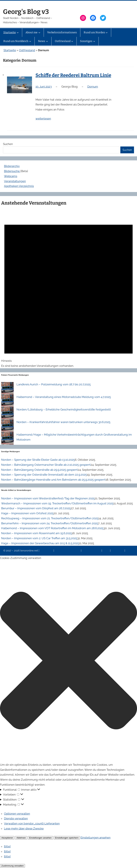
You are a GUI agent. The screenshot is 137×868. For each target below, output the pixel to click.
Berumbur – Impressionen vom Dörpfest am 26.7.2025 (36, 508)
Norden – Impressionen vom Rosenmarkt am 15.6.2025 (36, 533)
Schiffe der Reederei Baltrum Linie (73, 75)
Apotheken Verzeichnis (19, 186)
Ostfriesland (27, 50)
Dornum (93, 87)
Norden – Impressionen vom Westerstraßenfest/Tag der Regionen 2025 (48, 498)
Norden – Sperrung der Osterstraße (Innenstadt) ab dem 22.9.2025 (44, 475)
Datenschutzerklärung (68, 551)
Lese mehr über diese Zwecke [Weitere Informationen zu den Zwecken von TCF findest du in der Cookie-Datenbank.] (24, 828)
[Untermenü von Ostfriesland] (72, 41)
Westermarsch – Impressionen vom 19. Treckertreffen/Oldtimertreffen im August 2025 (57, 503)
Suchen (8, 144)
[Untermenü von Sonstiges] (94, 41)
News (106, 551)
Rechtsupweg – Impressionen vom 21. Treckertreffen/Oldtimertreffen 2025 (50, 518)
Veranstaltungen (15, 181)
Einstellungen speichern (67, 838)
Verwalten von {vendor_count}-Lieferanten (32, 823)
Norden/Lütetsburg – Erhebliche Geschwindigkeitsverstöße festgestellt (64, 409)
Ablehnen (21, 838)
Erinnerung (118, 551)
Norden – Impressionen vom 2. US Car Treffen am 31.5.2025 (39, 538)
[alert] (68, 288)
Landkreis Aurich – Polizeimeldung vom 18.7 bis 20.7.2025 (54, 384)
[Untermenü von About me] (39, 32)
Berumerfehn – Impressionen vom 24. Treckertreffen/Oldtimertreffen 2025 (50, 523)
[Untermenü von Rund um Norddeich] (30, 41)
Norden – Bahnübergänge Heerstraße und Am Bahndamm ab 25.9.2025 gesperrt (53, 480)
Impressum (47, 551)
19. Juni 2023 (44, 87)
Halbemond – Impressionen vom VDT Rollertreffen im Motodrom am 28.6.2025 (52, 528)
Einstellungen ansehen (40, 838)
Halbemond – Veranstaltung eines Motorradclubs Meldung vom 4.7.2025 (64, 397)
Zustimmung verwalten (12, 866)
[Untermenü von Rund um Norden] (107, 32)
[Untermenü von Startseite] (18, 32)
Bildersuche (12, 171)
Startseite (10, 50)
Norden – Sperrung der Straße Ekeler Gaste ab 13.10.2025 (38, 460)
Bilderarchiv (12, 166)
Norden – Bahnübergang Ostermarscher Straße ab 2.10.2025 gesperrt (46, 465)
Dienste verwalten (16, 818)
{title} (7, 846)
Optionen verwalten (17, 814)
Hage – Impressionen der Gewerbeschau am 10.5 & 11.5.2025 (40, 543)
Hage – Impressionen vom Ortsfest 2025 (27, 513)
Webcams (11, 176)
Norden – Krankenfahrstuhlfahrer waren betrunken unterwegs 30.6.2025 (63, 422)
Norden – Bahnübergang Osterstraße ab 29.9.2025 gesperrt (39, 470)
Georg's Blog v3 (26, 12)
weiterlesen (43, 119)
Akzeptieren (7, 838)
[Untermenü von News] (47, 41)
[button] (68, 661)
